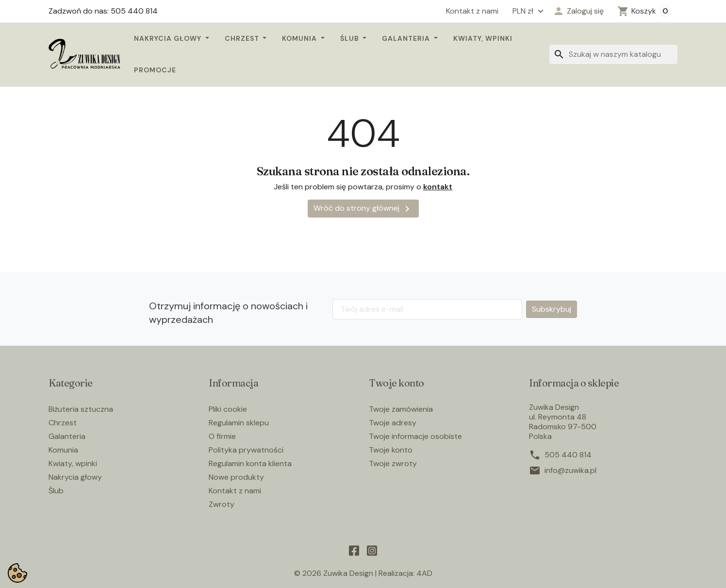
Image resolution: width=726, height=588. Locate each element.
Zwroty (222, 504)
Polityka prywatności (246, 450)
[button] (578, 11)
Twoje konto (391, 450)
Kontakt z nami (472, 11)
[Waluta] (526, 11)
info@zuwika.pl (570, 470)
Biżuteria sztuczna (81, 409)
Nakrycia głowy (169, 38)
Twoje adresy (393, 423)
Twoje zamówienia (401, 409)
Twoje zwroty (393, 463)
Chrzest (243, 38)
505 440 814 (568, 455)
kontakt (438, 187)
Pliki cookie (228, 409)
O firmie (222, 436)
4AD (424, 573)
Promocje (155, 70)
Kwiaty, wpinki (483, 38)
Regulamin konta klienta (250, 463)
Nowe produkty (236, 477)
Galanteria (407, 38)
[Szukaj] (613, 54)
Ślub (351, 38)
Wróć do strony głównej (363, 209)
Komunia (300, 38)
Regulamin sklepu (239, 423)
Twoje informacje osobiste (415, 436)
